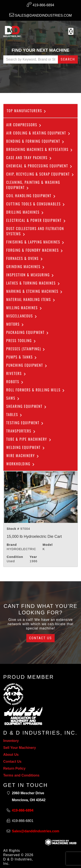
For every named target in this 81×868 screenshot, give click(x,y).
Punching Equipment (27, 365)
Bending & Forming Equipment (36, 141)
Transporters (21, 431)
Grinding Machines (26, 267)
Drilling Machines (25, 212)
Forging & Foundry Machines (35, 250)
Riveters (16, 373)
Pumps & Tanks (22, 357)
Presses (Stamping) (26, 349)
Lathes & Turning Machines (33, 283)
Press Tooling (21, 341)
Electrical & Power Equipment (36, 220)
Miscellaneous (22, 316)
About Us (11, 755)
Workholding (21, 464)
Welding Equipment (26, 447)
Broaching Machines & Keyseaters (40, 149)
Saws (13, 398)
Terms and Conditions (21, 775)
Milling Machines (24, 308)
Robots (15, 382)
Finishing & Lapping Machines (36, 242)
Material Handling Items (31, 299)
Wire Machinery (23, 456)
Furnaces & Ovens (25, 258)
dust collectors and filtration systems (35, 231)
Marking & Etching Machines (35, 291)
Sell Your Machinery (20, 748)
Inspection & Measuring (30, 275)
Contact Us (40, 638)
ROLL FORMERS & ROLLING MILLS (36, 390)
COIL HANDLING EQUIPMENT (31, 196)
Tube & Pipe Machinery (29, 439)
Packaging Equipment (28, 332)
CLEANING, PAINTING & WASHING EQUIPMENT (33, 185)
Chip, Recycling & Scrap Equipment (40, 174)
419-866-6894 (40, 5)
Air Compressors (24, 125)
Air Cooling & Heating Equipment (39, 133)
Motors (15, 324)
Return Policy (14, 768)
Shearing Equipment (27, 406)
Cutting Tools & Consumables (36, 204)
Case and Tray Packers (29, 158)
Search (68, 59)
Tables (14, 415)
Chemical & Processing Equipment (40, 166)
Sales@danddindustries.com (41, 15)
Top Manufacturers (27, 111)
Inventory (11, 741)
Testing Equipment (25, 423)
